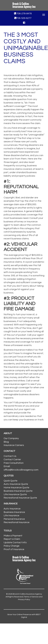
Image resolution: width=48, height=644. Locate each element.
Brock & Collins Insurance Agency (27, 594)
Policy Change (12, 546)
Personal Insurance (14, 519)
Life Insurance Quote (15, 494)
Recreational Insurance (17, 522)
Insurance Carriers (14, 445)
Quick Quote (10, 481)
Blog (6, 442)
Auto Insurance (12, 509)
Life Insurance (11, 516)
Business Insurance (14, 512)
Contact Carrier (12, 459)
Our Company (11, 438)
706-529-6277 (23, 18)
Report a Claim (12, 539)
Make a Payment (13, 536)
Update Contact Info (15, 543)
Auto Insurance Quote (16, 484)
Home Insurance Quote (16, 488)
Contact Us (10, 456)
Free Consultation (14, 463)
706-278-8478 (23, 13)
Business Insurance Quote (18, 491)
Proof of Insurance (14, 549)
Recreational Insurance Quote (20, 498)
